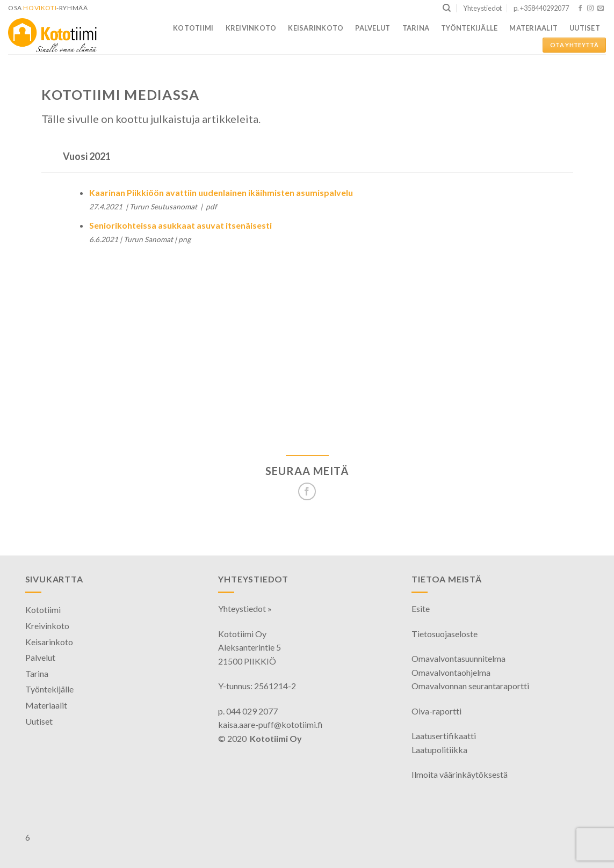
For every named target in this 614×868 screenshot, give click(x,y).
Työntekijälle (469, 28)
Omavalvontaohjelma (451, 672)
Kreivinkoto (251, 28)
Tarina (416, 28)
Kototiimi (193, 28)
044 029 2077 (252, 711)
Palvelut (373, 28)
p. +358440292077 (541, 8)
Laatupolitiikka (439, 750)
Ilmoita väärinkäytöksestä (460, 774)
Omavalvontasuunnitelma (458, 658)
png (185, 239)
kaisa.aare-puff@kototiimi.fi (270, 724)
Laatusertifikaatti (444, 736)
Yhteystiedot (482, 8)
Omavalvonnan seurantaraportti (470, 686)
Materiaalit (533, 28)
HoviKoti (40, 8)
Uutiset (585, 28)
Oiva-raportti (436, 711)
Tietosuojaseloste (445, 634)
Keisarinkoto (316, 28)
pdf (211, 207)
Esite (421, 608)
